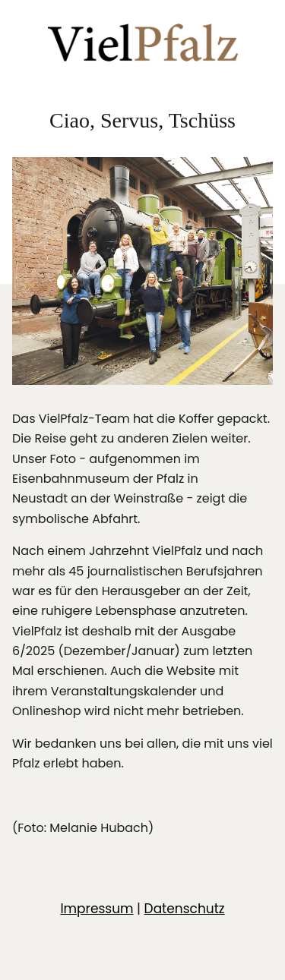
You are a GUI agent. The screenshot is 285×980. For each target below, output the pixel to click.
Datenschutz (185, 909)
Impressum (97, 909)
